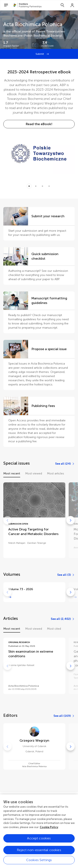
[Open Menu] (6, 5)
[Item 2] (42, 186)
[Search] (62, 5)
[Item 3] (49, 186)
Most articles (56, 473)
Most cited (54, 629)
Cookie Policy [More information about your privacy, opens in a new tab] (49, 832)
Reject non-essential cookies (39, 855)
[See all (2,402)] (63, 619)
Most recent (12, 473)
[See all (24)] (65, 464)
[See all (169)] (64, 716)
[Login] (72, 5)
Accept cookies (39, 843)
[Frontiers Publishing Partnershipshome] (28, 5)
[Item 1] (36, 186)
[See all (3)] (66, 575)
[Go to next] (71, 520)
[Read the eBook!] (39, 124)
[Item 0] (29, 186)
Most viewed (34, 473)
